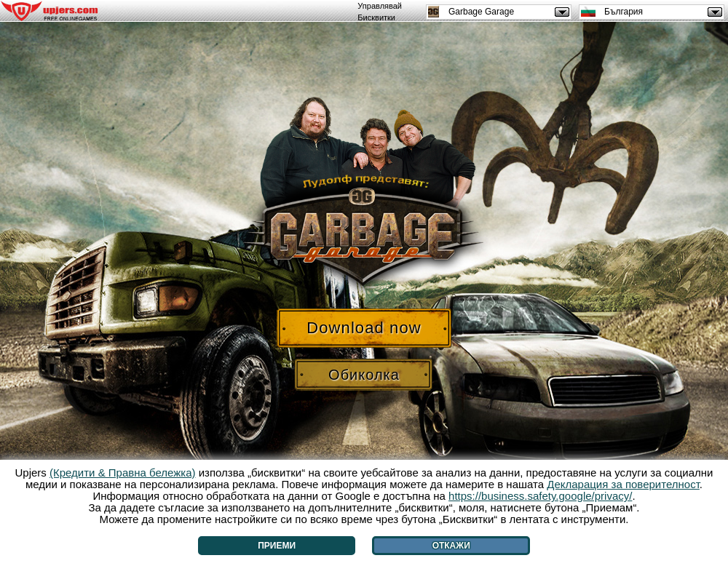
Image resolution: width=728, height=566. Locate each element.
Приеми (277, 546)
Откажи (451, 546)
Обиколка (364, 375)
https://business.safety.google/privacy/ (540, 496)
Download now (364, 328)
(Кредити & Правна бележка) (123, 473)
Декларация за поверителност (623, 484)
